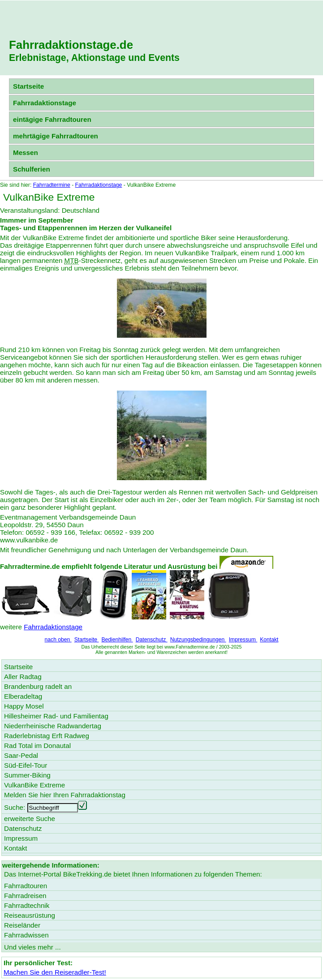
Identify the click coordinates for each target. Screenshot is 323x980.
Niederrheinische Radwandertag (53, 726)
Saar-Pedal (21, 755)
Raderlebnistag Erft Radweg (47, 736)
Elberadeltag (23, 696)
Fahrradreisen (25, 896)
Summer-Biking (27, 775)
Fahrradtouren (26, 886)
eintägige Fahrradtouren (52, 119)
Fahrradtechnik (27, 905)
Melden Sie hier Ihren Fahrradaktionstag (65, 795)
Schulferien (32, 169)
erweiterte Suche (30, 819)
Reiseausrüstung (30, 915)
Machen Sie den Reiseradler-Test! (55, 972)
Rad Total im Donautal (37, 746)
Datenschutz (152, 640)
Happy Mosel (24, 706)
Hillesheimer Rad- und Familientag (56, 716)
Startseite (28, 86)
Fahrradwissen (26, 935)
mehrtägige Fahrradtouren (56, 136)
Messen (26, 153)
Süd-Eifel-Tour (26, 765)
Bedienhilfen (117, 640)
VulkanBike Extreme (34, 785)
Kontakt (269, 640)
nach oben (58, 640)
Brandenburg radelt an (38, 686)
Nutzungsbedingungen (198, 640)
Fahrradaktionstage (45, 103)
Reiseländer (22, 925)
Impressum (243, 640)
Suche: (15, 807)
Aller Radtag (23, 677)
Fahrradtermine (52, 185)
